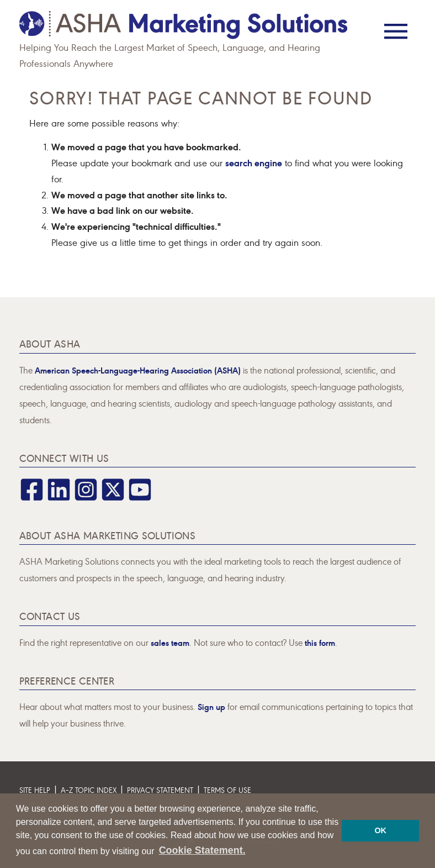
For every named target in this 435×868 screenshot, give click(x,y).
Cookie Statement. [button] (202, 850)
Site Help (35, 790)
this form (320, 642)
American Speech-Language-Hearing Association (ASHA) (138, 370)
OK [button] (380, 830)
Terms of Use (227, 790)
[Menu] (396, 24)
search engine (254, 162)
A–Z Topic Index (89, 790)
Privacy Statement (160, 790)
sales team (170, 642)
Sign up (211, 706)
